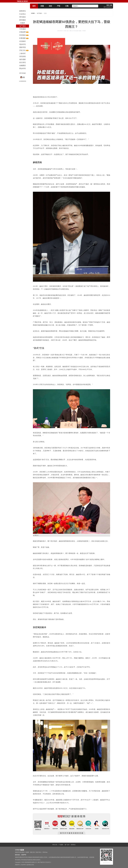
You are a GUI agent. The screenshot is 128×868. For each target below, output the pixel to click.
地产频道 (39, 13)
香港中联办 (38, 852)
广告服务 (61, 845)
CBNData (45, 852)
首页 (34, 6)
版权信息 (17, 855)
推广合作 (67, 845)
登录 (108, 5)
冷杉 (50, 6)
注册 (111, 5)
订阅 (67, 6)
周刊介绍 (55, 845)
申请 (22, 850)
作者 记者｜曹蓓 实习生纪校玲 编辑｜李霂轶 (75, 31)
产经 (59, 6)
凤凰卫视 (32, 852)
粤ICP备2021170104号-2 (44, 862)
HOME (33, 13)
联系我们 (73, 845)
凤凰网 (27, 852)
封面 (42, 6)
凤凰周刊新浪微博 (20, 852)
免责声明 (24, 855)
